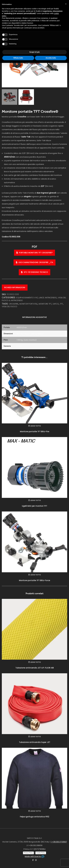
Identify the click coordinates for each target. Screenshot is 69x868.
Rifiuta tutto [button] (18, 58)
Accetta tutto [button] (51, 58)
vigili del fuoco (9, 306)
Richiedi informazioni (15, 287)
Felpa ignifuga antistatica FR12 (35, 817)
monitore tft (45, 304)
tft (61, 304)
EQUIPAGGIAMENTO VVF (27, 298)
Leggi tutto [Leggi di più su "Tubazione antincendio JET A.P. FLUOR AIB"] (36, 662)
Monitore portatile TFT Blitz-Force (34, 580)
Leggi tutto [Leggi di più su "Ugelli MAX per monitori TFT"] (36, 500)
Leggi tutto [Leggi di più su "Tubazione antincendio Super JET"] (36, 737)
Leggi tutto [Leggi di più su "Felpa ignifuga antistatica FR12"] (36, 811)
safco (56, 304)
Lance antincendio (48, 298)
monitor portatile (29, 304)
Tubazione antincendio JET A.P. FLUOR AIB (35, 668)
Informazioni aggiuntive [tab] (34, 317)
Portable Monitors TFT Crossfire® (34, 253)
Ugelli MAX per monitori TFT (34, 506)
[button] (66, 4)
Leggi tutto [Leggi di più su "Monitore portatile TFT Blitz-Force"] (36, 575)
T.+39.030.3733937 (59, 842)
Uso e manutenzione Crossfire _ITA (34, 262)
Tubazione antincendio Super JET (35, 742)
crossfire (14, 304)
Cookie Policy (41, 853)
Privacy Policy (28, 853)
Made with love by (35, 856)
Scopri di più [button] (34, 52)
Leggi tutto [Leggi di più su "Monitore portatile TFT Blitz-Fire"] (36, 426)
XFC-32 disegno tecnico (34, 272)
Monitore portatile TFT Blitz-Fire (35, 432)
